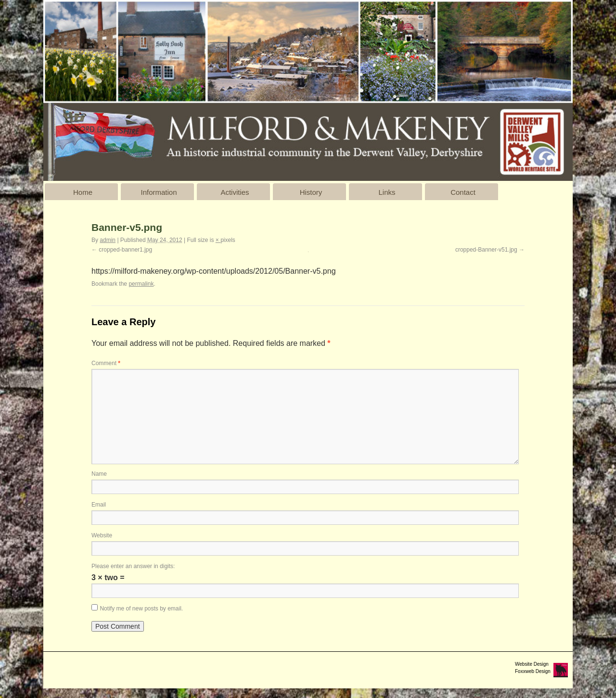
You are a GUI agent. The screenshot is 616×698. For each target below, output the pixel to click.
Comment (106, 363)
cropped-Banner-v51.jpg (486, 250)
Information (159, 192)
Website (102, 535)
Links (387, 192)
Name (99, 474)
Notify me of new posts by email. (141, 609)
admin (108, 240)
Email (99, 505)
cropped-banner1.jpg (125, 250)
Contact (463, 192)
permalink (141, 284)
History (311, 192)
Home (83, 192)
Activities (235, 192)
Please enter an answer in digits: (133, 566)
